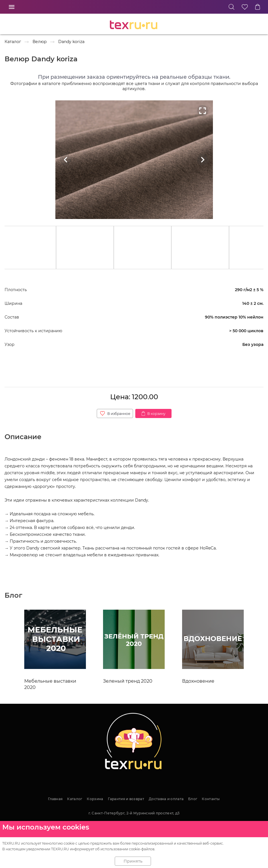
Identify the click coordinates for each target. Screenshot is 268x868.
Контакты (211, 799)
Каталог (75, 799)
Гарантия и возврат (126, 799)
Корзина (95, 799)
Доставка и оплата (166, 799)
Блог (193, 799)
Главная (55, 799)
